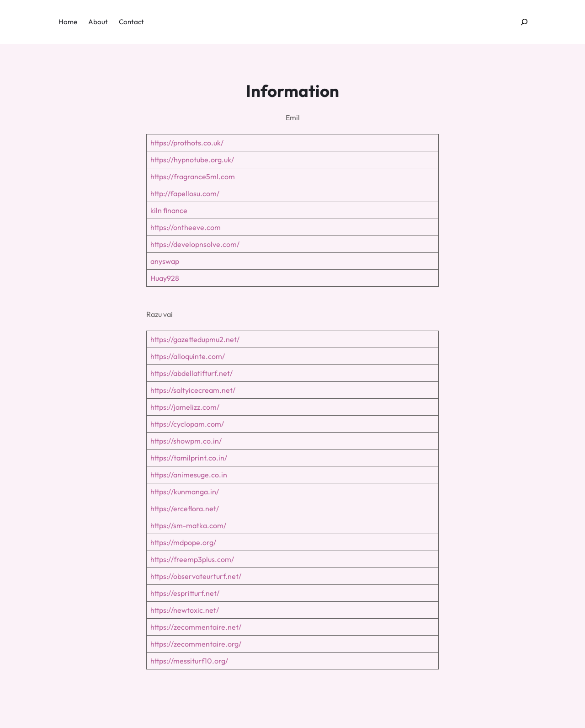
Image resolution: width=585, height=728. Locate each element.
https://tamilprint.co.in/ (189, 458)
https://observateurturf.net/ (196, 576)
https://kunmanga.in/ (185, 492)
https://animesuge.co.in (189, 475)
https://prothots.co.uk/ (187, 143)
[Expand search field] (524, 22)
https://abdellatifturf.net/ (191, 373)
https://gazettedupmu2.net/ (195, 339)
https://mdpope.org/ (183, 542)
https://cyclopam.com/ (187, 424)
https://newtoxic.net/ (185, 610)
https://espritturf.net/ (185, 593)
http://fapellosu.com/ (185, 193)
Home (68, 22)
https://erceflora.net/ (185, 509)
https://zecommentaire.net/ (196, 627)
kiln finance (169, 210)
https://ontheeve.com (186, 227)
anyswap (165, 261)
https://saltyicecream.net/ (193, 390)
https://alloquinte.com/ (188, 356)
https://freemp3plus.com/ (192, 559)
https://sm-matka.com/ (188, 525)
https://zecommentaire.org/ (196, 644)
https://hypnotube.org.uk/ (192, 160)
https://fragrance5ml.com (193, 177)
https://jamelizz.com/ (185, 407)
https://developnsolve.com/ (195, 244)
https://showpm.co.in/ (186, 441)
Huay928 (165, 278)
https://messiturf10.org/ (189, 661)
